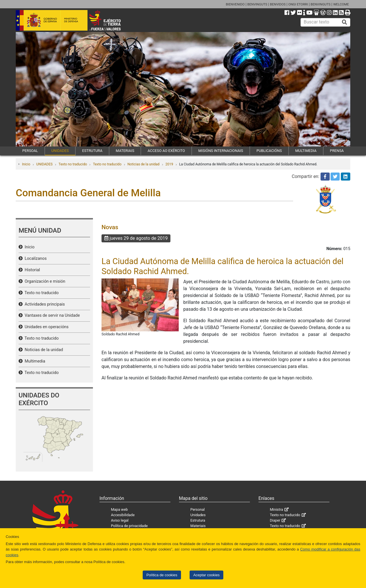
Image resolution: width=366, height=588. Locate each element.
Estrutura (198, 520)
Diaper (275, 520)
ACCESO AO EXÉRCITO (166, 151)
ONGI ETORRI (298, 4)
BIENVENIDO (235, 4)
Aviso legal (120, 520)
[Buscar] (345, 22)
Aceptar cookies (206, 575)
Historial (31, 270)
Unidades (198, 515)
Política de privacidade (129, 526)
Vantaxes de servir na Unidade (51, 315)
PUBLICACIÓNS (269, 151)
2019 (169, 164)
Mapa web (119, 509)
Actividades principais (44, 304)
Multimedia (34, 361)
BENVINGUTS (257, 4)
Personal (198, 509)
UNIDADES (60, 151)
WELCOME (341, 4)
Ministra (277, 509)
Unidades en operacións (46, 327)
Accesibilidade (123, 515)
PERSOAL (30, 151)
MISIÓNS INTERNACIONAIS (221, 151)
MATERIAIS (125, 151)
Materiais (198, 526)
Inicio (26, 164)
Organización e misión (44, 281)
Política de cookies (162, 575)
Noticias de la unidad (144, 164)
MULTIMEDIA (306, 151)
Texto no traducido (73, 164)
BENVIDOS (278, 4)
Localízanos (35, 259)
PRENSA (337, 151)
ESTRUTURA (92, 151)
